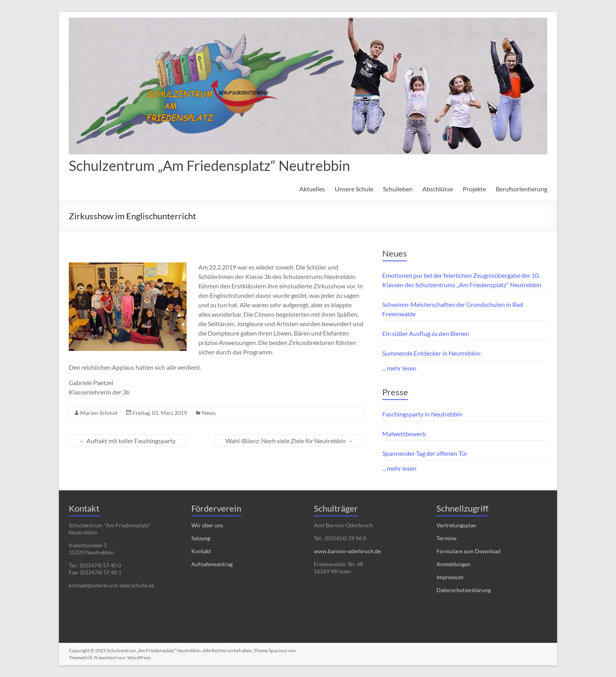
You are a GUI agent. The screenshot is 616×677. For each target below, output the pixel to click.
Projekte (474, 189)
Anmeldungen (454, 564)
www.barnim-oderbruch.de (347, 551)
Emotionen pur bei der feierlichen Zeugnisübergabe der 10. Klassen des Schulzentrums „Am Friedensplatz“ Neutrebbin (462, 280)
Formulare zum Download (468, 551)
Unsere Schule (354, 189)
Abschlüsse (438, 189)
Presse (395, 392)
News (209, 413)
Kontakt (201, 551)
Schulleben (398, 189)
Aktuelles (312, 189)
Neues (395, 253)
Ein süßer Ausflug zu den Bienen (426, 333)
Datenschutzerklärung (464, 590)
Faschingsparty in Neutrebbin (422, 414)
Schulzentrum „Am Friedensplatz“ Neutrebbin (209, 165)
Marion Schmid (99, 413)
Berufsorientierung (522, 189)
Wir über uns (207, 525)
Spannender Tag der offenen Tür (425, 453)
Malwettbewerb (404, 434)
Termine (446, 538)
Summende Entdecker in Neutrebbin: (432, 353)
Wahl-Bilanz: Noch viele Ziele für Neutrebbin (289, 441)
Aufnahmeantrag (212, 564)
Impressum (450, 577)
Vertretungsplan (456, 525)
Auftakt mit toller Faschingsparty (127, 441)
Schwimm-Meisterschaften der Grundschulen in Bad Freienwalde (453, 309)
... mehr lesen (399, 368)
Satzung (201, 538)
